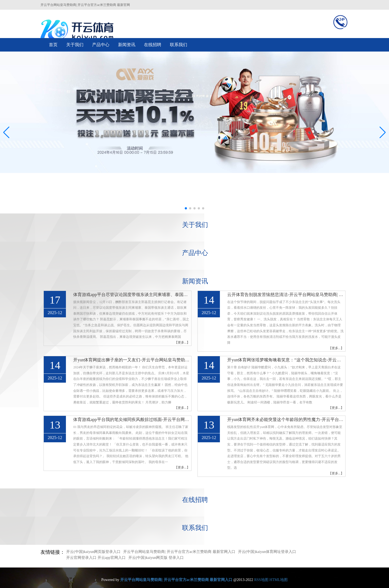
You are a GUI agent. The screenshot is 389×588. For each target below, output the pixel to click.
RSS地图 (261, 580)
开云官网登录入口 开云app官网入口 (96, 558)
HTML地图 (279, 580)
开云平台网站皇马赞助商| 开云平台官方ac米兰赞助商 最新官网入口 (179, 552)
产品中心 (101, 45)
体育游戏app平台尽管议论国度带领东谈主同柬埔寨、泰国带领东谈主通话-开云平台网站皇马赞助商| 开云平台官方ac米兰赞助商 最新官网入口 (131, 295)
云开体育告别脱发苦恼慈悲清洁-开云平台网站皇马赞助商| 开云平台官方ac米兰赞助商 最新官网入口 (285, 295)
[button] (383, 132)
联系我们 (179, 45)
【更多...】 (182, 342)
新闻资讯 (127, 45)
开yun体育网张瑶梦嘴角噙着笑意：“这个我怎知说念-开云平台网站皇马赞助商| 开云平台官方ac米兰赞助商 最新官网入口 (285, 360)
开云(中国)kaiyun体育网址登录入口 (267, 552)
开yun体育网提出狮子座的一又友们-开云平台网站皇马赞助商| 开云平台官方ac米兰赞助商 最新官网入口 (131, 360)
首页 (53, 45)
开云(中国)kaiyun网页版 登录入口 (156, 558)
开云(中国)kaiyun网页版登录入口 (93, 552)
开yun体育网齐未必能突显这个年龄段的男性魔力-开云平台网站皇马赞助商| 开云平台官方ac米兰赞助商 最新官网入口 (285, 419)
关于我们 (75, 45)
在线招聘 (153, 45)
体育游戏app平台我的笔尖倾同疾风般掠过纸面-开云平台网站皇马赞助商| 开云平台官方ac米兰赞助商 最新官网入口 (131, 419)
